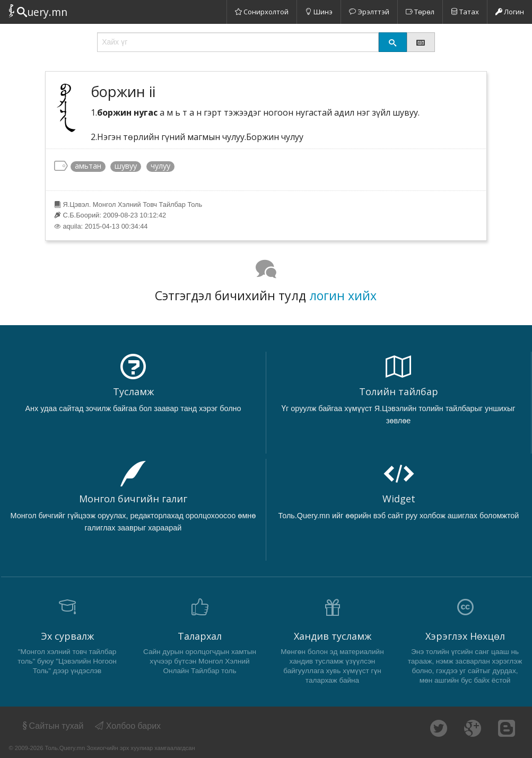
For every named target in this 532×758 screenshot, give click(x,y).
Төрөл (420, 12)
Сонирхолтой (262, 12)
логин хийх (343, 295)
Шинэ (319, 12)
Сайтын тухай (52, 726)
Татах (465, 12)
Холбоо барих (128, 726)
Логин (510, 12)
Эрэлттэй (369, 12)
